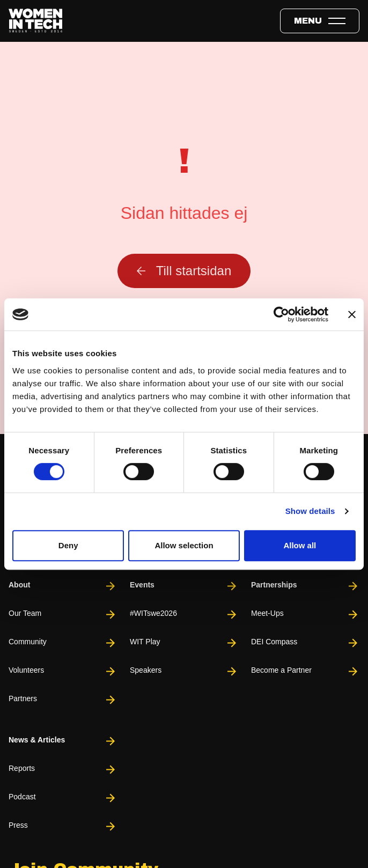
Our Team (63, 615)
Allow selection (184, 545)
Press (63, 826)
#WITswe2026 (184, 615)
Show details (310, 511)
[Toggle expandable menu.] (320, 21)
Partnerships (305, 586)
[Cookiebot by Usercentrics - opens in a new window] (281, 314)
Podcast (63, 798)
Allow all (300, 545)
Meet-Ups (305, 615)
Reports (63, 770)
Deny (68, 545)
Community (63, 643)
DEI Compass (305, 643)
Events (184, 586)
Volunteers (63, 671)
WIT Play (184, 643)
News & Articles (63, 741)
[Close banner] (352, 314)
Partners (63, 700)
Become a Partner (305, 671)
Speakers (184, 671)
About (63, 586)
